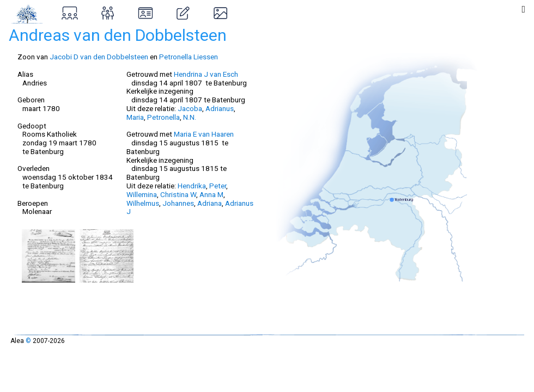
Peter (218, 186)
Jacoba (190, 108)
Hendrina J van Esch (206, 74)
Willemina (142, 194)
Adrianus (220, 108)
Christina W (178, 194)
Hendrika (192, 186)
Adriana (210, 203)
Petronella (163, 117)
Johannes (178, 203)
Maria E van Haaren (204, 134)
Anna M (211, 194)
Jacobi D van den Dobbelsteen (99, 57)
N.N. (190, 117)
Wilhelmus (143, 203)
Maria (135, 117)
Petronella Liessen (189, 57)
